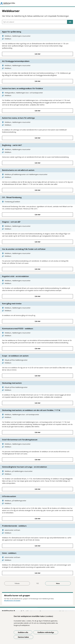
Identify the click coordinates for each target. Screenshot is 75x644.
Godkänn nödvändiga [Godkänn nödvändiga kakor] (46, 632)
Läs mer (38, 54)
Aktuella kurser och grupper (12, 601)
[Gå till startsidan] (37, 3)
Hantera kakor (23, 637)
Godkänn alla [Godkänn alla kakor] (23, 632)
